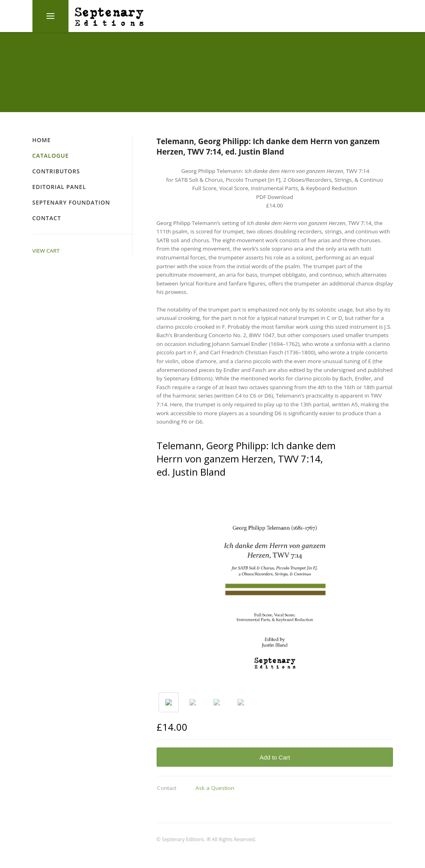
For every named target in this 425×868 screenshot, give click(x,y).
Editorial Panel (59, 187)
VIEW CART (46, 251)
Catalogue (51, 156)
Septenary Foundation (71, 202)
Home (42, 140)
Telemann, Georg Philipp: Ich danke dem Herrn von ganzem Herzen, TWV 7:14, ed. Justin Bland (268, 147)
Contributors (56, 171)
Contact (47, 218)
